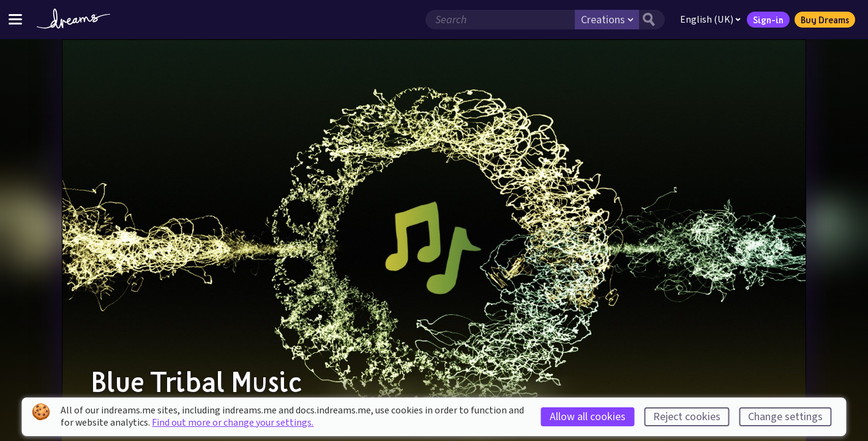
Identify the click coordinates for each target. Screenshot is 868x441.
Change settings (785, 417)
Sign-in (768, 20)
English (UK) (710, 20)
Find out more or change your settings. (233, 423)
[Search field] (500, 20)
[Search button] (652, 20)
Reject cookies (687, 417)
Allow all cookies (588, 417)
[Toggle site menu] (15, 19)
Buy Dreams (825, 20)
